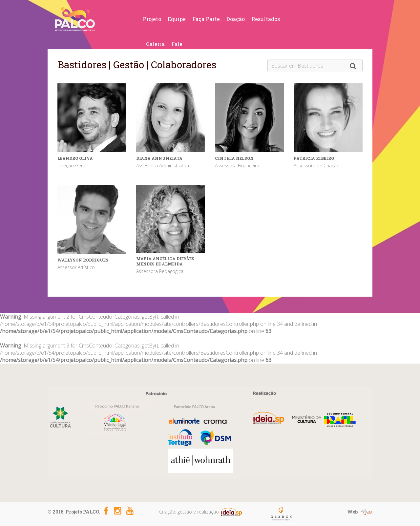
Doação (236, 19)
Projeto (152, 19)
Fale (177, 44)
